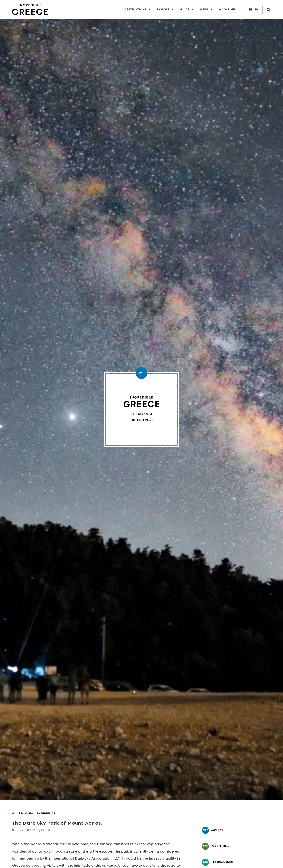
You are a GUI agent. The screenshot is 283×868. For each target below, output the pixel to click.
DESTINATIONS (136, 9)
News (204, 9)
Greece (213, 830)
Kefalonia (25, 813)
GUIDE (185, 9)
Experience (46, 813)
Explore (163, 9)
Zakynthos (216, 846)
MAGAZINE (227, 9)
